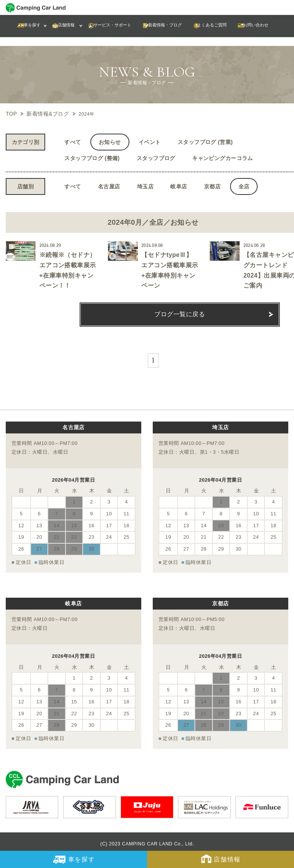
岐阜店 (179, 185)
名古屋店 (109, 185)
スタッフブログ (156, 157)
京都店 (212, 185)
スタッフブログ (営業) (205, 141)
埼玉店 (145, 185)
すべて (73, 141)
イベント (150, 141)
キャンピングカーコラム (223, 157)
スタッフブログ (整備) (92, 157)
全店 (244, 185)
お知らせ (110, 141)
